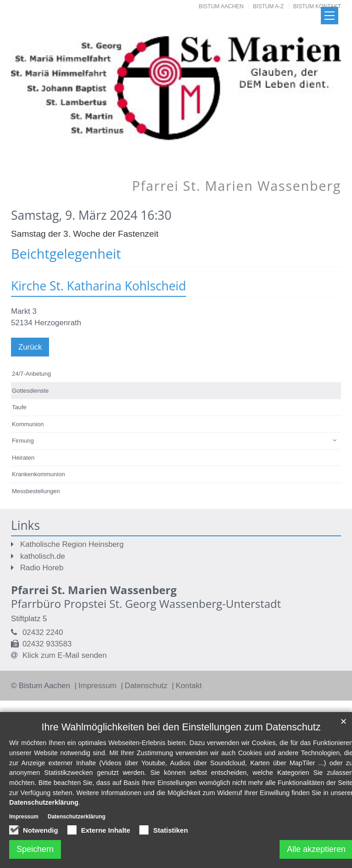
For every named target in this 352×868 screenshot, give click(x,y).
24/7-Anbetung (31, 374)
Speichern (35, 849)
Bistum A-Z (268, 6)
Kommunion (28, 424)
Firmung (23, 441)
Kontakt (189, 686)
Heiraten (23, 458)
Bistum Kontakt (317, 6)
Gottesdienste (30, 391)
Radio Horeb (42, 568)
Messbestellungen (36, 491)
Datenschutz (147, 686)
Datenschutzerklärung (44, 802)
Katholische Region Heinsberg (72, 544)
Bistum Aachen (221, 6)
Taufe (19, 407)
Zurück (30, 347)
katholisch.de (43, 556)
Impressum (99, 686)
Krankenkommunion (38, 474)
